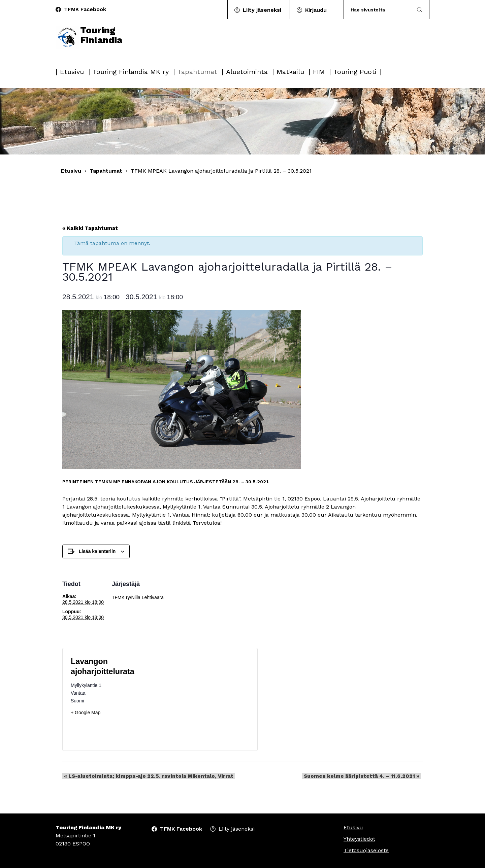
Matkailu (290, 72)
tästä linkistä (174, 523)
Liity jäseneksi (262, 10)
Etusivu (72, 72)
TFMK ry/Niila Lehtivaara (138, 597)
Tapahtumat (197, 72)
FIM (319, 72)
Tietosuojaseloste (366, 850)
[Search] (378, 10)
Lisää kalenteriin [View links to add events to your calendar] (97, 551)
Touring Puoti (355, 72)
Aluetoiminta (247, 72)
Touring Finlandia (91, 44)
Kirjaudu (316, 10)
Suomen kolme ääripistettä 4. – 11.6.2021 (363, 776)
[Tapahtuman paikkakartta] (205, 699)
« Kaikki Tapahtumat (90, 228)
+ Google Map (86, 713)
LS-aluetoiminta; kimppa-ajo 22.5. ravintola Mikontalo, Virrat (147, 776)
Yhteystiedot (359, 839)
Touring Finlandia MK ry (131, 72)
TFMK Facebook (85, 9)
